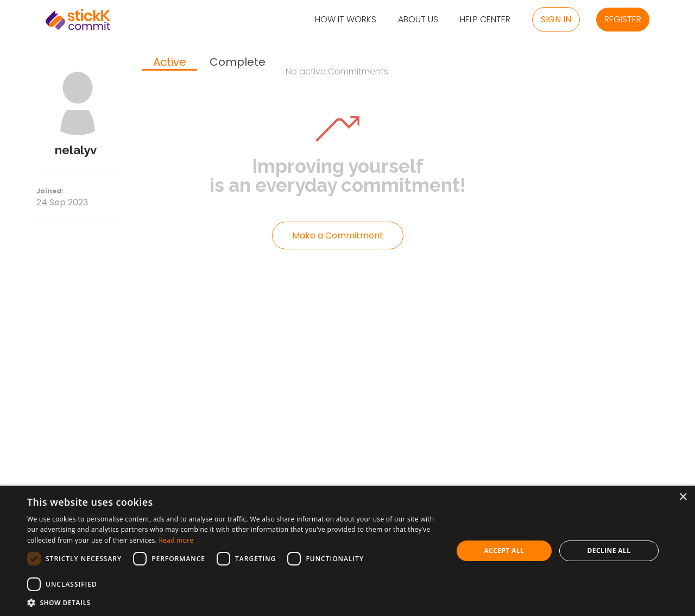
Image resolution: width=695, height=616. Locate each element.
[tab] (170, 63)
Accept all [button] (504, 551)
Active (170, 62)
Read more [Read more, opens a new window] (176, 540)
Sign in (556, 19)
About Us (418, 20)
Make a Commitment (338, 235)
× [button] (683, 497)
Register (623, 19)
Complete (238, 62)
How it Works (346, 20)
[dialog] (347, 551)
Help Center (485, 20)
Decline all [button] (609, 551)
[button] (234, 602)
